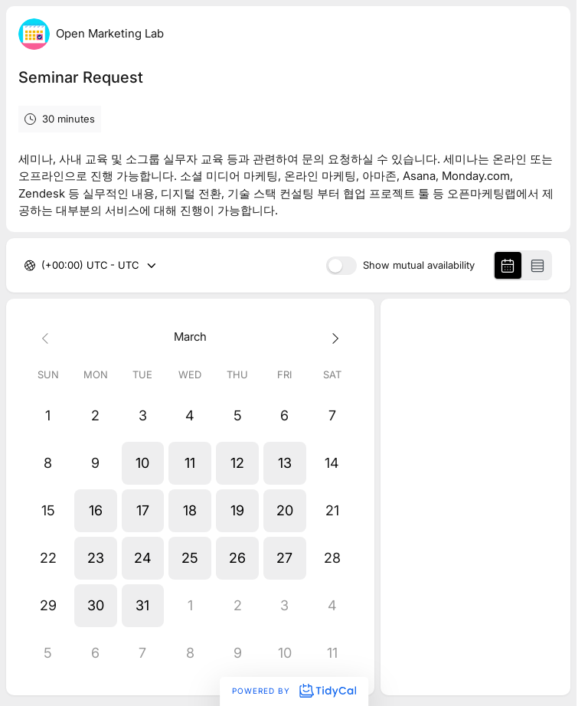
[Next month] (332, 337)
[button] (143, 463)
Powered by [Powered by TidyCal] (294, 691)
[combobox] (43, 266)
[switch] (341, 266)
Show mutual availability (419, 265)
